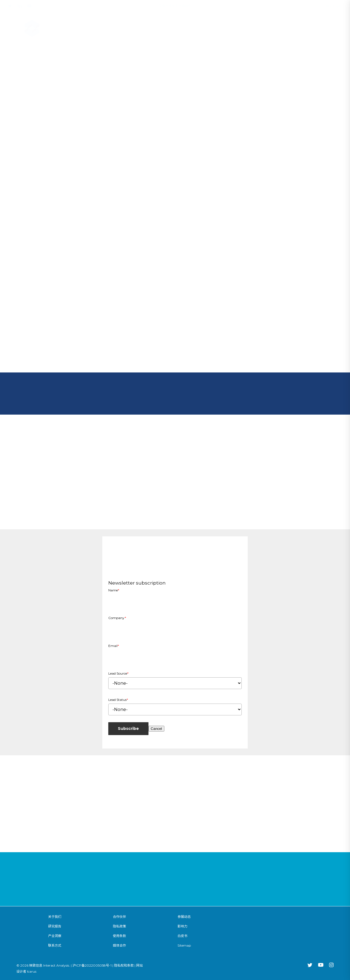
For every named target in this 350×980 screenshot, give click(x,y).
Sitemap (184, 945)
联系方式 (55, 945)
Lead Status (118, 700)
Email (114, 646)
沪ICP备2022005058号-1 (92, 965)
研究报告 (55, 926)
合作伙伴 (119, 917)
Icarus (32, 971)
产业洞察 (55, 936)
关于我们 (55, 917)
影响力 (182, 926)
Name (114, 590)
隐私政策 (119, 926)
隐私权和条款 (124, 965)
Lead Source (118, 673)
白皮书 (182, 936)
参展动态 (184, 917)
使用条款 (119, 936)
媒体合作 (119, 945)
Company (117, 618)
